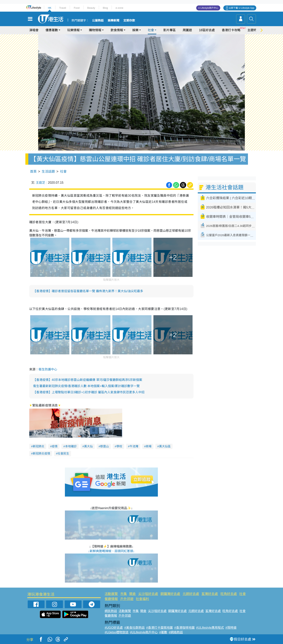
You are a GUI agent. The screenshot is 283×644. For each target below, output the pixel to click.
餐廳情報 (111, 599)
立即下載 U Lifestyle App (241, 8)
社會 (151, 30)
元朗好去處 (191, 594)
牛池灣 (134, 446)
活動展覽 (111, 594)
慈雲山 (105, 446)
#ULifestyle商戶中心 (144, 632)
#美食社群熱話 (135, 628)
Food (77, 8)
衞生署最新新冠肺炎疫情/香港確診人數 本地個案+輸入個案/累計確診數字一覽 (86, 386)
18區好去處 (207, 30)
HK (50, 8)
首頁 (33, 172)
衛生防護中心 (48, 369)
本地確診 (71, 446)
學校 (119, 446)
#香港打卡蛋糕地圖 (160, 628)
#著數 (163, 632)
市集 (124, 594)
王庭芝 (40, 183)
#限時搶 (231, 628)
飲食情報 (117, 30)
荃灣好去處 (210, 594)
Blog (105, 8)
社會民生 (63, 453)
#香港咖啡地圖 (185, 628)
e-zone (120, 8)
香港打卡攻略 (231, 30)
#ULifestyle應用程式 (210, 628)
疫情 (55, 446)
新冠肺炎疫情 (41, 453)
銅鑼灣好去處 (170, 594)
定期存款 (129, 21)
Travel (63, 8)
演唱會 (34, 30)
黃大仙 (88, 446)
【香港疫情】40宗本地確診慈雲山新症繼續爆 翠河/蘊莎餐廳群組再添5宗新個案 (88, 380)
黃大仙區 (165, 446)
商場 (149, 446)
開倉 (132, 594)
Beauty (91, 8)
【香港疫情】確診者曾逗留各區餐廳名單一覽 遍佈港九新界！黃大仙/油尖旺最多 (88, 291)
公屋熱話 (98, 21)
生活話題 (48, 172)
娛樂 (135, 30)
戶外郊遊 (127, 599)
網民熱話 (111, 611)
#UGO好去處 (114, 628)
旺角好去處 (229, 594)
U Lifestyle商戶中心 (208, 8)
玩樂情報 (73, 30)
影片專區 (169, 30)
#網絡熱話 (176, 632)
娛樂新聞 (114, 21)
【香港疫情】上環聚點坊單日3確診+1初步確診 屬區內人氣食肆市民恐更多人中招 (89, 392)
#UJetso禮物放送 (117, 632)
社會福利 (142, 599)
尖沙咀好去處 (148, 594)
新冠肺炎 (39, 446)
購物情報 (95, 30)
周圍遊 (187, 30)
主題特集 (254, 30)
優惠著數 (52, 30)
